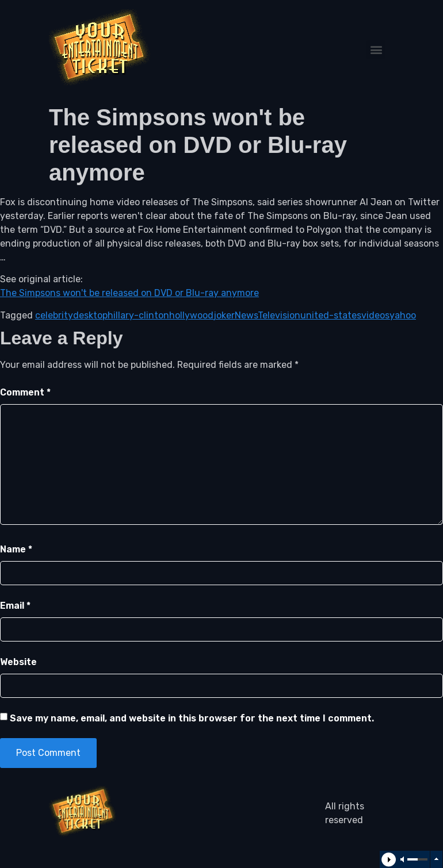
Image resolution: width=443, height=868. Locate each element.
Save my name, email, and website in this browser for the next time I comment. (192, 718)
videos (375, 315)
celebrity (54, 315)
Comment (25, 392)
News (246, 315)
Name (16, 549)
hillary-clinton (138, 315)
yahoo (403, 315)
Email (15, 606)
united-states (331, 315)
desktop (90, 315)
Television (279, 315)
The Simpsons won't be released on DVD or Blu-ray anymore (129, 293)
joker (224, 315)
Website (18, 662)
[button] (376, 50)
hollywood (191, 315)
